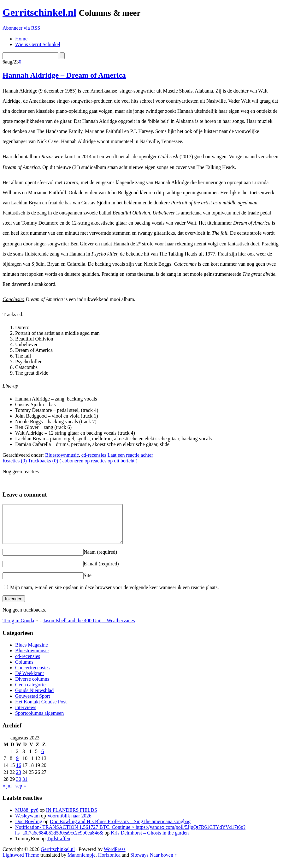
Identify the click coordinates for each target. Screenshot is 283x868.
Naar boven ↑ (163, 862)
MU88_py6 (27, 818)
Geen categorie (30, 692)
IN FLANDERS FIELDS (72, 818)
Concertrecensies (32, 675)
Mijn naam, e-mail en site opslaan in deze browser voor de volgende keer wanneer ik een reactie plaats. (115, 595)
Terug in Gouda (18, 628)
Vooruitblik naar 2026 (69, 823)
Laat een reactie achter (130, 455)
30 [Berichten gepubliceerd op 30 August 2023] (19, 787)
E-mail (101, 571)
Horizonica (109, 862)
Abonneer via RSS (21, 28)
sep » (21, 793)
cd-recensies (94, 455)
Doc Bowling (29, 829)
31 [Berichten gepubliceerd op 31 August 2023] (25, 787)
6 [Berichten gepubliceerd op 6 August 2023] (43, 759)
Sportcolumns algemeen (39, 721)
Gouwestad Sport (33, 704)
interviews (26, 715)
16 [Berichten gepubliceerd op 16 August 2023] (19, 773)
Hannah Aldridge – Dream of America (64, 75)
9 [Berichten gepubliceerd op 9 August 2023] (17, 766)
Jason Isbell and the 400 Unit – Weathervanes (89, 628)
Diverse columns (32, 687)
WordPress (115, 857)
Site (88, 583)
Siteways (139, 862)
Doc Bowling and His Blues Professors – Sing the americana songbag (120, 829)
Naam (100, 560)
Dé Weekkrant (29, 681)
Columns (24, 669)
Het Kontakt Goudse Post (41, 709)
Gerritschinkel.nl (39, 12)
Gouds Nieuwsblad (34, 698)
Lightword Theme (21, 862)
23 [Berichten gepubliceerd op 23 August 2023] (19, 780)
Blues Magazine (32, 652)
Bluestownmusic (62, 455)
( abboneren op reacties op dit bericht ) (98, 461)
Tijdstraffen (59, 846)
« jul (7, 793)
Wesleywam (27, 823)
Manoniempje (82, 862)
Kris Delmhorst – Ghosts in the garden (150, 840)
